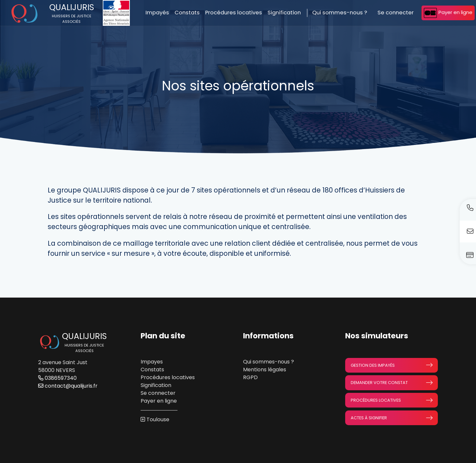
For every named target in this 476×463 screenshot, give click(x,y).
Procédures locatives (234, 13)
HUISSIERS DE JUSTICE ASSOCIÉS (72, 19)
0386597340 (57, 378)
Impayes (152, 362)
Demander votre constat (392, 383)
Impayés (157, 13)
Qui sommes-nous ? (340, 13)
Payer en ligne (448, 13)
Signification (284, 13)
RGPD (250, 377)
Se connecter (396, 13)
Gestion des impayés (392, 365)
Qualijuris (72, 7)
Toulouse (158, 419)
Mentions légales (265, 370)
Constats (187, 13)
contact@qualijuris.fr (68, 386)
